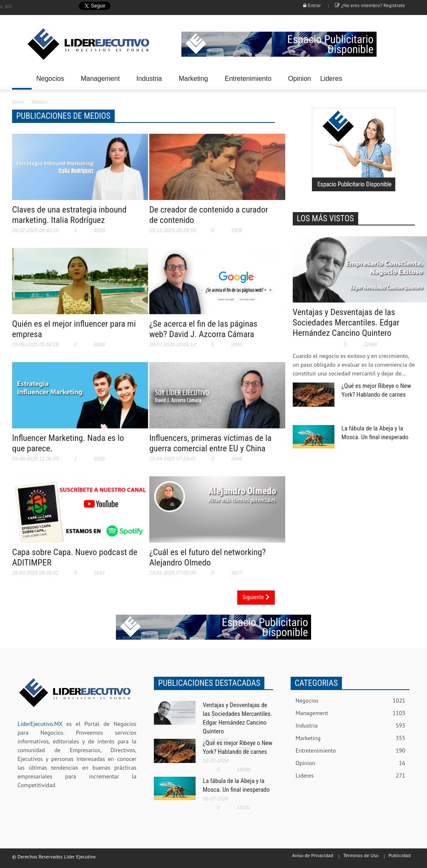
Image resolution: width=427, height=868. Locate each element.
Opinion (300, 79)
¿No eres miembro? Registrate (370, 5)
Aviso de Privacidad (313, 855)
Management (102, 82)
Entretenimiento (249, 82)
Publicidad (400, 855)
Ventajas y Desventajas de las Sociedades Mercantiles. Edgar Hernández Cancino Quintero (346, 323)
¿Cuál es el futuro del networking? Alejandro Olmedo (207, 557)
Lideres (332, 82)
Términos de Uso (361, 855)
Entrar (312, 5)
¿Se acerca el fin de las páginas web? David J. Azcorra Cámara (203, 329)
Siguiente (256, 597)
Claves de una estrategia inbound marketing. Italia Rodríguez (69, 215)
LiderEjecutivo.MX (40, 724)
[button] (406, 78)
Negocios (51, 82)
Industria (150, 82)
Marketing (194, 82)
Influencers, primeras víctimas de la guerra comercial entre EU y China (210, 443)
